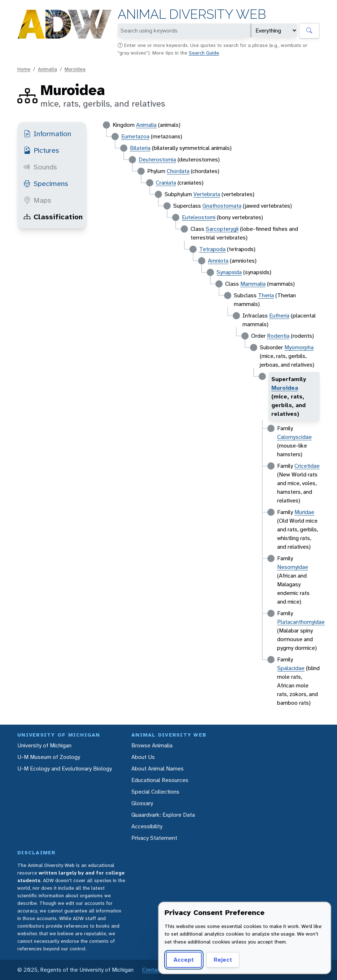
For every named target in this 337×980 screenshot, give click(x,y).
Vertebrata (207, 194)
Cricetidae (307, 466)
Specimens (46, 184)
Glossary (142, 803)
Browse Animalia (152, 745)
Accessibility (147, 826)
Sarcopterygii (222, 229)
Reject (223, 960)
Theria (266, 295)
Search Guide (204, 53)
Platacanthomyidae (301, 622)
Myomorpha (299, 347)
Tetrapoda (212, 249)
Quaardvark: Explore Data (163, 815)
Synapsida (229, 272)
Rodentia (278, 336)
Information (47, 134)
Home (24, 69)
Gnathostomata (222, 206)
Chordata (178, 171)
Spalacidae (291, 668)
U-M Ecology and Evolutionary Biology (65, 769)
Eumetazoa (135, 136)
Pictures (41, 150)
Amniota (218, 261)
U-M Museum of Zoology (49, 757)
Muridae (304, 512)
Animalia (47, 69)
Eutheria (279, 316)
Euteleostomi (199, 217)
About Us (143, 757)
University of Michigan (44, 745)
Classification (53, 217)
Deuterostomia (157, 159)
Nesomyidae (293, 567)
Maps (37, 200)
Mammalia (253, 284)
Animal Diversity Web (192, 14)
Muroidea (75, 69)
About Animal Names (157, 769)
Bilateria (140, 148)
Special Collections (155, 792)
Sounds (40, 167)
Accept (184, 960)
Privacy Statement (154, 838)
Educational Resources (160, 780)
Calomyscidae (294, 437)
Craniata (166, 183)
